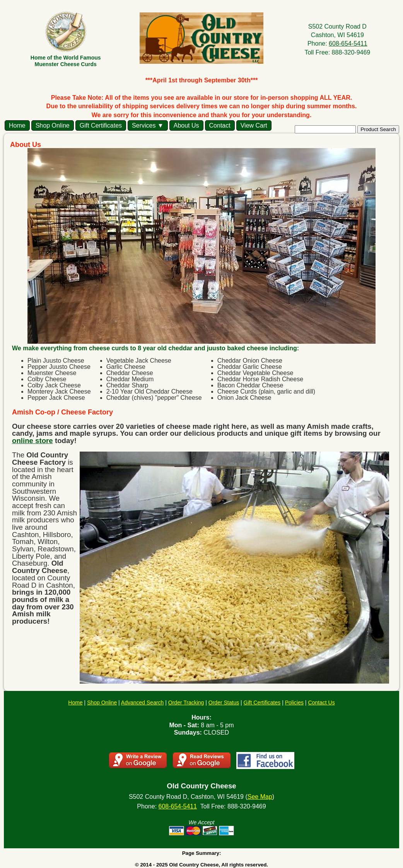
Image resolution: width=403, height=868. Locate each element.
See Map (260, 797)
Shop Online (53, 125)
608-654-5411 (348, 43)
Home (17, 125)
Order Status (224, 703)
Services (144, 125)
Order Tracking (186, 703)
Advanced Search (143, 703)
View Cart (254, 125)
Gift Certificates (101, 125)
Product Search (378, 129)
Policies (294, 703)
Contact (220, 125)
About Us (186, 125)
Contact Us (321, 703)
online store (32, 441)
